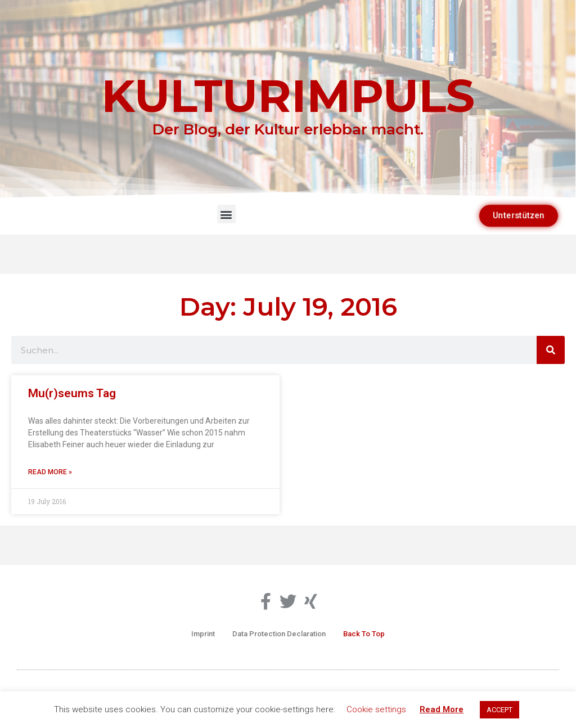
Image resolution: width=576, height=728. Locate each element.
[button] (226, 214)
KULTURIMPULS (288, 96)
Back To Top (364, 634)
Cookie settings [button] (376, 709)
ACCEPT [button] (499, 710)
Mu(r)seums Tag (72, 393)
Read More (442, 709)
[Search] (551, 350)
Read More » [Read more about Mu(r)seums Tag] (50, 472)
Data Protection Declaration (279, 634)
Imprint (203, 634)
